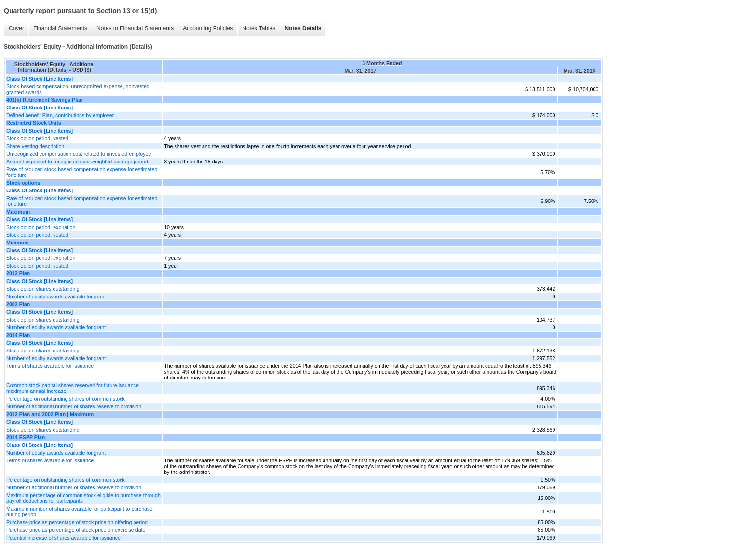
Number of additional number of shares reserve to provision (74, 406)
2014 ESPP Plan (26, 437)
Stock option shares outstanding (43, 289)
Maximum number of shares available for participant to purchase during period (79, 512)
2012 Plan (18, 273)
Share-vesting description (35, 146)
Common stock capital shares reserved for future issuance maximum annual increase (73, 388)
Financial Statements (60, 28)
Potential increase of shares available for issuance (63, 538)
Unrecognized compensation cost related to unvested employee (79, 154)
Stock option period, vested (37, 138)
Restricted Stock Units (34, 123)
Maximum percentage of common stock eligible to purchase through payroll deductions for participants (83, 498)
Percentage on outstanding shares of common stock (66, 399)
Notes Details (303, 28)
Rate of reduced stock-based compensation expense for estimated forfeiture (82, 172)
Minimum (18, 243)
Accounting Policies (208, 28)
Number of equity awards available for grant (56, 297)
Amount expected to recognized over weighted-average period (77, 162)
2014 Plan (18, 335)
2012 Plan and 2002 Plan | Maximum (50, 414)
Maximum (18, 212)
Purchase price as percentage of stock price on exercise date (76, 530)
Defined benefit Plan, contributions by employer (60, 115)
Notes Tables (259, 28)
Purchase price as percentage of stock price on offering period (77, 522)
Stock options (23, 183)
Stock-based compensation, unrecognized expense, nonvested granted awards (78, 89)
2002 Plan (18, 304)
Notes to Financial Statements (135, 28)
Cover (16, 28)
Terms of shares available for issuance (50, 366)
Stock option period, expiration (41, 227)
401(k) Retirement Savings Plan (45, 100)
